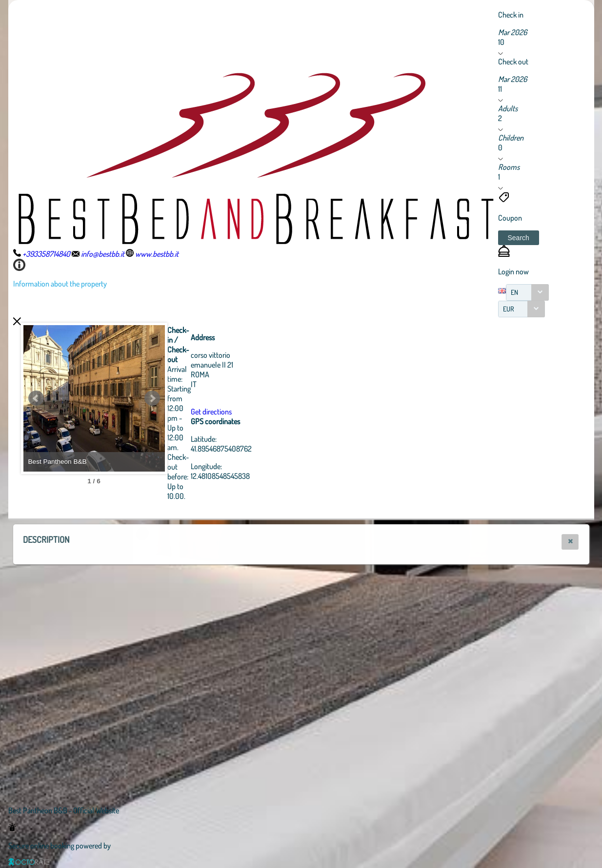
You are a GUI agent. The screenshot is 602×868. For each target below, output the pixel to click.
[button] (519, 238)
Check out (513, 62)
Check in (511, 15)
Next (206, 398)
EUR (509, 309)
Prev (36, 398)
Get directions (265, 412)
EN (514, 292)
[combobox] (527, 292)
